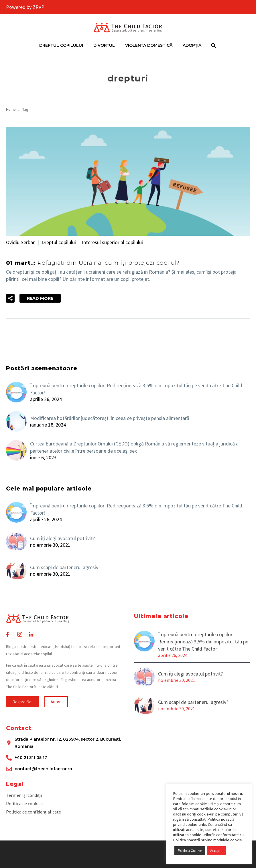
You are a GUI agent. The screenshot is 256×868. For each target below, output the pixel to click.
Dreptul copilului (59, 242)
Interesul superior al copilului (112, 242)
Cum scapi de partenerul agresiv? (65, 567)
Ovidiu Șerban (21, 242)
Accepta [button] (216, 851)
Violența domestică (149, 45)
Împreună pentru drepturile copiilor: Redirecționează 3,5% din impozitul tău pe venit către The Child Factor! (136, 389)
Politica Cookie (190, 851)
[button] (22, 702)
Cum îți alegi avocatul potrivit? (62, 538)
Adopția (192, 45)
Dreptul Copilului (61, 45)
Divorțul (104, 45)
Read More (40, 298)
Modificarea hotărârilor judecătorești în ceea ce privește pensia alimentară (110, 418)
